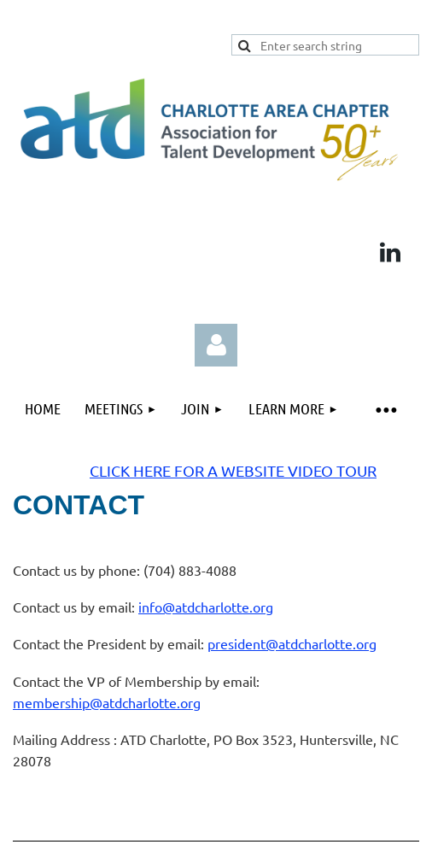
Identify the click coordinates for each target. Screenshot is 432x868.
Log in (216, 345)
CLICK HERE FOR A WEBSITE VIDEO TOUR (233, 470)
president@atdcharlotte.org (292, 643)
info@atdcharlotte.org (206, 607)
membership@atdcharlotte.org (107, 702)
